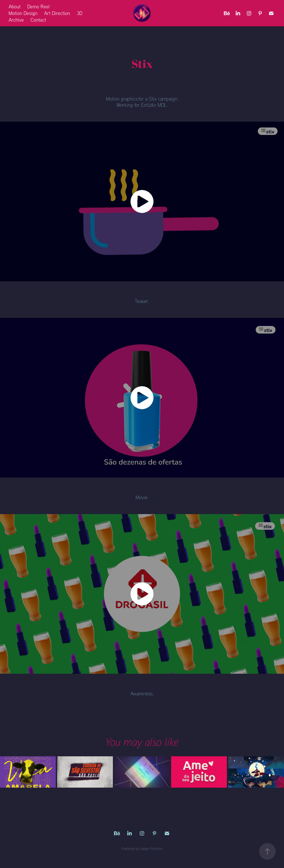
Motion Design (23, 13)
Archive (16, 20)
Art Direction (57, 13)
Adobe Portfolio (151, 849)
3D (80, 13)
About (15, 7)
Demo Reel (38, 7)
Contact (38, 20)
